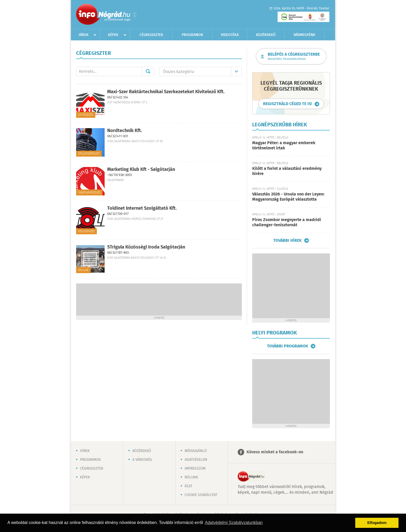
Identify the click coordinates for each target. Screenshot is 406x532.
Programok (193, 35)
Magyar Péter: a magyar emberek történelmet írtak (284, 146)
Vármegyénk (304, 35)
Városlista (135, 15)
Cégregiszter (151, 35)
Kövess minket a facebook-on (275, 452)
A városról (142, 460)
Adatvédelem (196, 460)
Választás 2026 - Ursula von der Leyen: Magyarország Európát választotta (288, 197)
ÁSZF (189, 486)
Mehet (148, 71)
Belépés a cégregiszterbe (294, 56)
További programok (288, 346)
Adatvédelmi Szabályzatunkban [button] (234, 523)
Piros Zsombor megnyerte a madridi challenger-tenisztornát (287, 223)
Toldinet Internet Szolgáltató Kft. (142, 208)
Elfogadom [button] (377, 523)
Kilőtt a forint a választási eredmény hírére (287, 171)
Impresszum (195, 469)
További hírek (288, 241)
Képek (113, 35)
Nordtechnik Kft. (125, 131)
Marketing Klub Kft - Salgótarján (141, 170)
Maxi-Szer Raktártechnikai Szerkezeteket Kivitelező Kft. (166, 92)
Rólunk (191, 477)
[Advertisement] (159, 299)
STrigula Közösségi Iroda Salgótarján (146, 247)
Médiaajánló (196, 451)
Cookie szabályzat (201, 495)
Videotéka (230, 35)
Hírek (84, 35)
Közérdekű (266, 35)
